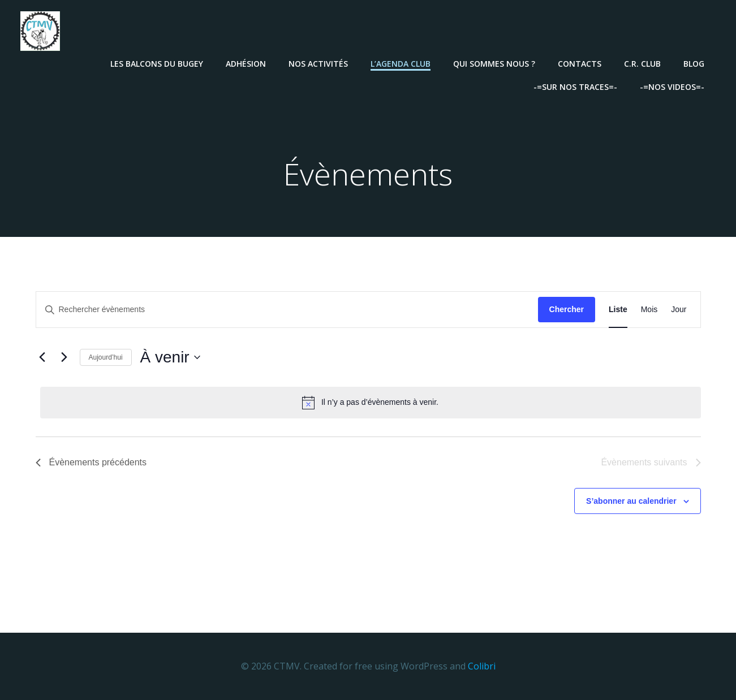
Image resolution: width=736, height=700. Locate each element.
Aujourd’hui (106, 357)
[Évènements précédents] (42, 358)
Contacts (581, 62)
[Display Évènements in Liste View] (618, 310)
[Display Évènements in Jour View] (679, 310)
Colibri (482, 666)
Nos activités (319, 62)
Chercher (567, 310)
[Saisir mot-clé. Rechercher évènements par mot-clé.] (287, 310)
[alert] (371, 403)
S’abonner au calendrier (631, 501)
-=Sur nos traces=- (576, 86)
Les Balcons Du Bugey (158, 62)
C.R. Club (644, 62)
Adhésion (247, 62)
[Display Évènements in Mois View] (649, 310)
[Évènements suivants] (64, 358)
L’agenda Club (402, 62)
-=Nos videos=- (673, 86)
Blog (695, 62)
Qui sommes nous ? (495, 62)
